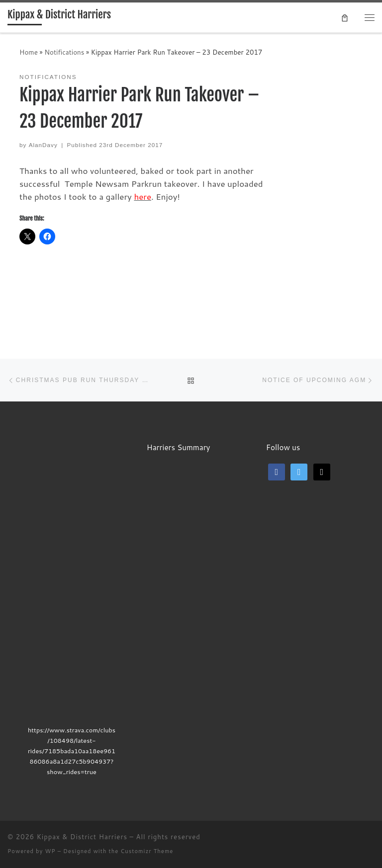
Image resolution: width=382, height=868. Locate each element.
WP (50, 851)
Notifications (64, 52)
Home (29, 52)
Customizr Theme (147, 851)
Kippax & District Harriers (82, 837)
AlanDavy (43, 145)
